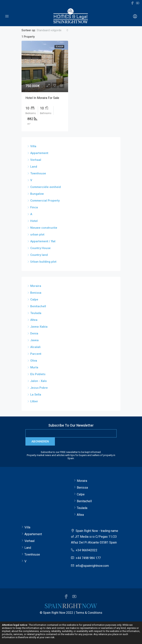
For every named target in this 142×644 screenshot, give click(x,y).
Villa (33, 146)
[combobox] (52, 30)
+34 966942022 (87, 550)
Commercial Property (45, 201)
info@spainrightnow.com (92, 566)
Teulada (36, 313)
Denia (34, 333)
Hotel (34, 221)
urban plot (37, 235)
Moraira (36, 286)
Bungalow (37, 194)
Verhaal (36, 160)
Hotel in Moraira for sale (42, 98)
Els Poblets (38, 374)
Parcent (36, 354)
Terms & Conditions (89, 613)
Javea (34, 340)
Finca (34, 207)
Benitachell (38, 306)
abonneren (40, 441)
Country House (40, 248)
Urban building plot (43, 262)
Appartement (39, 153)
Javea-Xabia (39, 327)
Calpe (34, 299)
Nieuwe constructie (44, 228)
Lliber (34, 401)
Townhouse (38, 173)
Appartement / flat (43, 241)
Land (34, 167)
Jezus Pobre (39, 388)
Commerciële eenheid (45, 187)
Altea (34, 320)
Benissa (36, 293)
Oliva (34, 361)
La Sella (36, 395)
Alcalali (35, 347)
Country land (39, 255)
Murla (34, 367)
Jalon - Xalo (39, 381)
